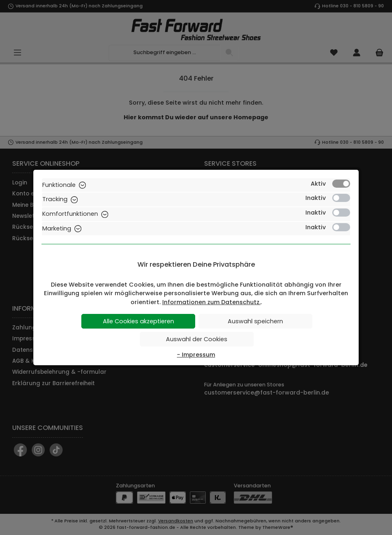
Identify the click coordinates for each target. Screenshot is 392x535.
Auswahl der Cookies (197, 339)
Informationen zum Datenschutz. (211, 302)
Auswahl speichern (255, 321)
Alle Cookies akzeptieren (138, 321)
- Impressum (196, 355)
